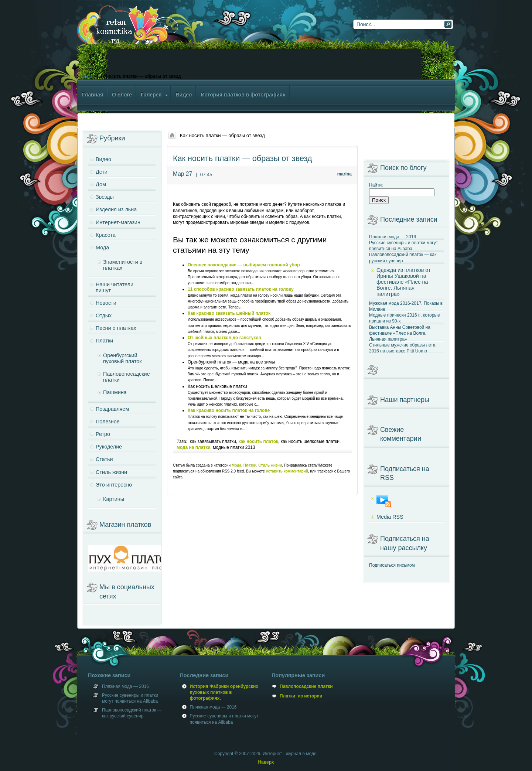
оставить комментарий (287, 471)
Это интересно (114, 485)
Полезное (108, 422)
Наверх (266, 762)
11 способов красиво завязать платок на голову (241, 289)
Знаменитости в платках (123, 265)
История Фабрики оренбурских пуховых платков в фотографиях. (224, 692)
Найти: (376, 185)
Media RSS (390, 517)
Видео (103, 159)
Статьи (104, 459)
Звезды (105, 197)
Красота (106, 235)
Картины (114, 499)
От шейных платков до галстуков (224, 338)
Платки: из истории (301, 696)
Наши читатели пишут (115, 287)
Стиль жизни (270, 465)
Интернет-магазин (118, 222)
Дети (102, 172)
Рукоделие (109, 447)
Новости (106, 303)
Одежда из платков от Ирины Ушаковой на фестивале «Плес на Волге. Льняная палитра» (404, 282)
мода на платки (194, 447)
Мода (86, 76)
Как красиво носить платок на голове (229, 410)
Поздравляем (112, 409)
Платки (250, 465)
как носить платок (258, 441)
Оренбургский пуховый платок (122, 358)
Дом (101, 184)
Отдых (104, 315)
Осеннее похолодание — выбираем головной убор (244, 265)
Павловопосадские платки (127, 377)
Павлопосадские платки (306, 686)
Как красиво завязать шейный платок (229, 313)
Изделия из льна (116, 209)
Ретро (103, 434)
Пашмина (115, 392)
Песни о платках (116, 328)
